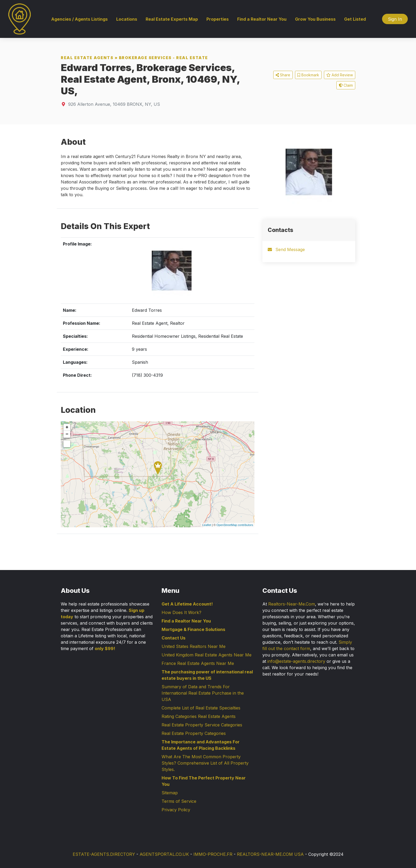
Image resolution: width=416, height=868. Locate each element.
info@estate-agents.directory (296, 661)
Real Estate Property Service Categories (202, 725)
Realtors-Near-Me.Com (292, 604)
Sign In (395, 19)
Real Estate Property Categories (194, 733)
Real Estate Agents (87, 58)
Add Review (340, 75)
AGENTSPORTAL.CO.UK (164, 854)
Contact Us (174, 638)
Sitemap (170, 793)
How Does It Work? (181, 612)
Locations (127, 19)
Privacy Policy (176, 810)
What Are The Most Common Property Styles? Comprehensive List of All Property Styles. (205, 763)
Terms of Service (179, 801)
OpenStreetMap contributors (235, 525)
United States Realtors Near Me (194, 646)
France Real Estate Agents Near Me (198, 663)
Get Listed (355, 19)
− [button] (67, 434)
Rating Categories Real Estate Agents (199, 716)
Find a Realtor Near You (262, 19)
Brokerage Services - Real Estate (163, 58)
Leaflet (207, 525)
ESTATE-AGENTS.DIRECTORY (104, 854)
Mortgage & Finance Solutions (193, 629)
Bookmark (308, 75)
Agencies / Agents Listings (79, 19)
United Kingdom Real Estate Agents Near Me (207, 655)
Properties (218, 19)
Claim (346, 85)
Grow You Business (315, 19)
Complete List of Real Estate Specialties (201, 708)
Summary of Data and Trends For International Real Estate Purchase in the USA (203, 693)
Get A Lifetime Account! (187, 604)
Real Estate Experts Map (172, 19)
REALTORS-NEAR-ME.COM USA (270, 854)
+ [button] (67, 427)
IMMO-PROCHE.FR (213, 854)
